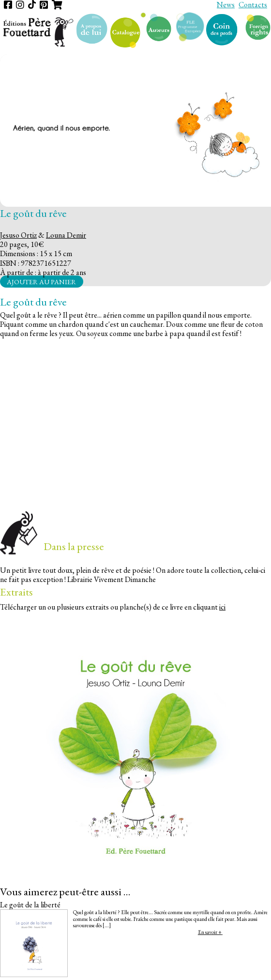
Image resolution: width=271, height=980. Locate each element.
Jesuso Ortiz (18, 235)
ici (222, 607)
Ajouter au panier (41, 282)
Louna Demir (66, 235)
